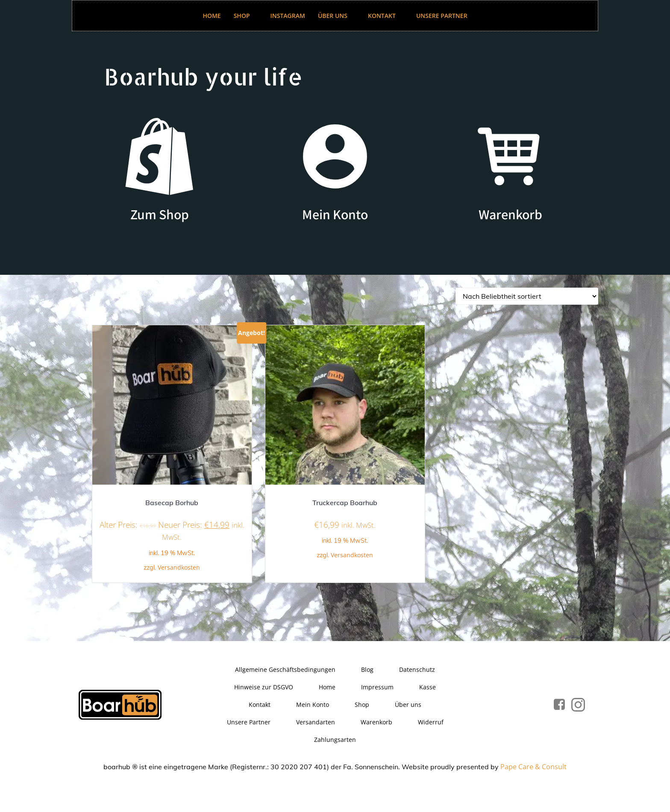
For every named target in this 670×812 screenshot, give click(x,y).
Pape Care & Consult (533, 767)
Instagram (288, 16)
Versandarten (316, 722)
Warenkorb (376, 722)
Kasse (428, 687)
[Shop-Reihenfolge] (527, 296)
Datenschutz (417, 669)
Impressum (377, 687)
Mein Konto (313, 705)
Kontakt (386, 16)
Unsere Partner (442, 16)
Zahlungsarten (335, 740)
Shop (246, 16)
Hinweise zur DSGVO (264, 687)
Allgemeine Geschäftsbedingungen (285, 669)
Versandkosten (179, 567)
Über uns (336, 16)
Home (212, 16)
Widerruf (431, 722)
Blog (367, 669)
